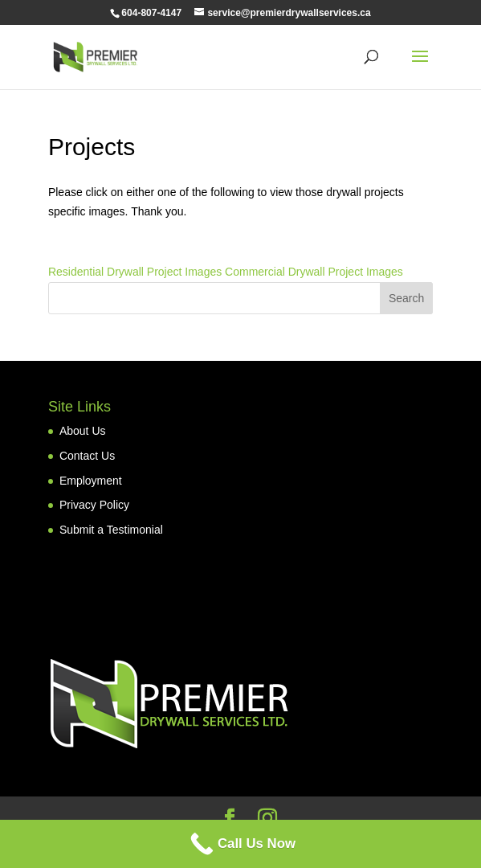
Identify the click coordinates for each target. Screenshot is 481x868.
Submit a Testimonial (111, 530)
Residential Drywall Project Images (135, 272)
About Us (83, 431)
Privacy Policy (94, 505)
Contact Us (87, 456)
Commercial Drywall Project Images (312, 272)
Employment (91, 481)
